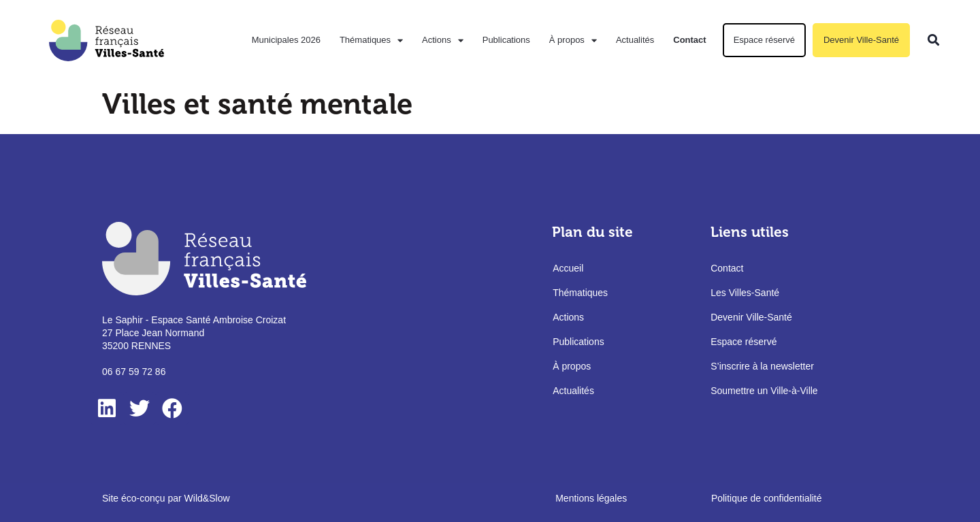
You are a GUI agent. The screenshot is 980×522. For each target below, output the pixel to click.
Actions (443, 40)
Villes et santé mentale (257, 104)
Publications (506, 40)
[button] (934, 40)
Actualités (635, 40)
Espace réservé (764, 40)
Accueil (568, 268)
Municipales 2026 (286, 40)
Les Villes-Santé (745, 293)
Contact (689, 40)
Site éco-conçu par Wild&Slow (166, 498)
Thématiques (371, 40)
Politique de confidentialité (767, 498)
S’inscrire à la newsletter (762, 366)
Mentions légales (591, 498)
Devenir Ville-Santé (861, 40)
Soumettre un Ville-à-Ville (764, 391)
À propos (573, 40)
